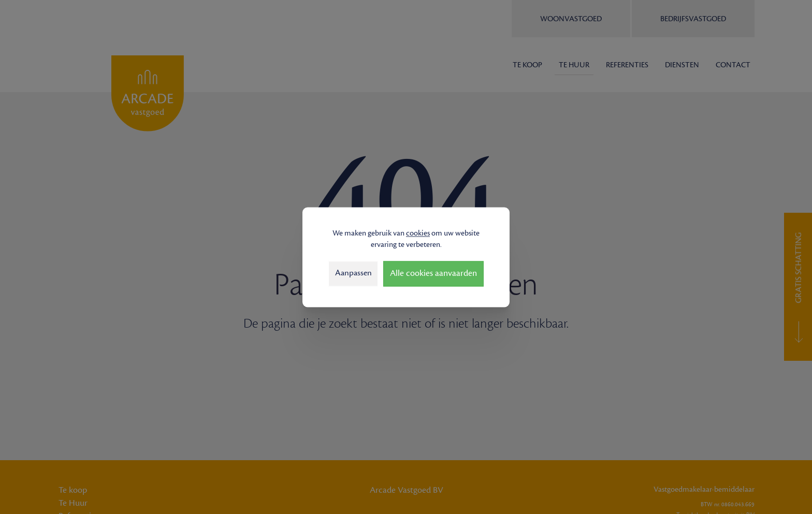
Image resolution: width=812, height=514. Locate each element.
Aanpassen (353, 273)
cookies (418, 233)
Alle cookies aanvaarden (433, 273)
